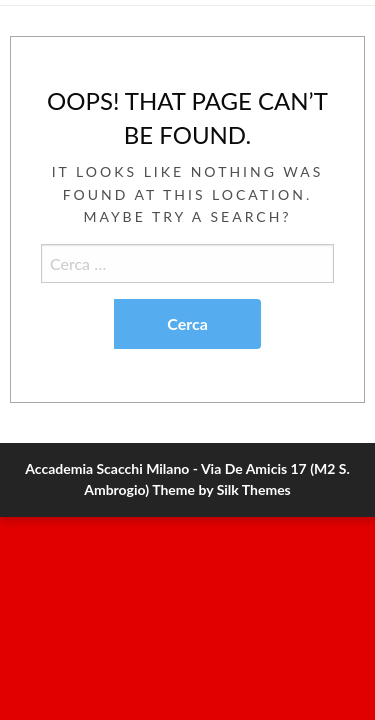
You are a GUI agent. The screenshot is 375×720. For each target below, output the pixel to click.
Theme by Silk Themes (221, 489)
